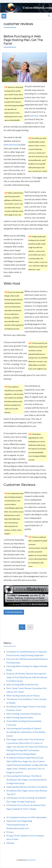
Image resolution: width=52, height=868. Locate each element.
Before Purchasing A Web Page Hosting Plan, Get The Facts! (23, 40)
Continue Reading (14, 612)
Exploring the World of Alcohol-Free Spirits (27, 787)
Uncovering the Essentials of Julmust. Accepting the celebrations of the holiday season (26, 732)
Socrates (31, 860)
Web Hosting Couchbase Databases (24, 714)
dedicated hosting (12, 145)
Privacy (10, 832)
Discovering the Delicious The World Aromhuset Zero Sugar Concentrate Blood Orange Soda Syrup (26, 779)
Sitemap (10, 843)
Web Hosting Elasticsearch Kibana (23, 695)
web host (34, 116)
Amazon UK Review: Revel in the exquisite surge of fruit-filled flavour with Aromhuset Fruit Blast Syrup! (27, 677)
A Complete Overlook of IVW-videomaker (27, 817)
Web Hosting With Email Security (22, 684)
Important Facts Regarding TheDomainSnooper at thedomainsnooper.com (19, 825)
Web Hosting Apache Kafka (20, 717)
